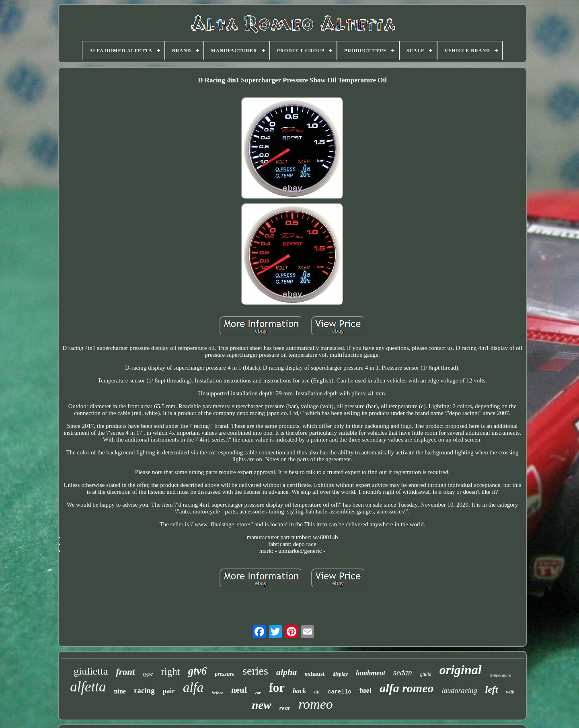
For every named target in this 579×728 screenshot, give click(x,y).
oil (317, 692)
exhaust (315, 674)
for (277, 688)
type (148, 674)
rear (285, 708)
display (341, 674)
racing (144, 690)
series (255, 671)
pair (169, 691)
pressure (225, 674)
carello (340, 692)
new (261, 705)
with (510, 692)
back (299, 691)
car (258, 693)
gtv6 (198, 671)
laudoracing (459, 691)
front (125, 672)
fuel (366, 690)
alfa (193, 687)
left (491, 689)
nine (120, 691)
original (461, 670)
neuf (239, 690)
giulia (426, 674)
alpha (286, 672)
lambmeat (371, 673)
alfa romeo (407, 688)
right (170, 672)
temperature (500, 675)
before (217, 693)
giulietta (91, 671)
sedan (403, 673)
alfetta (88, 687)
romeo (316, 704)
